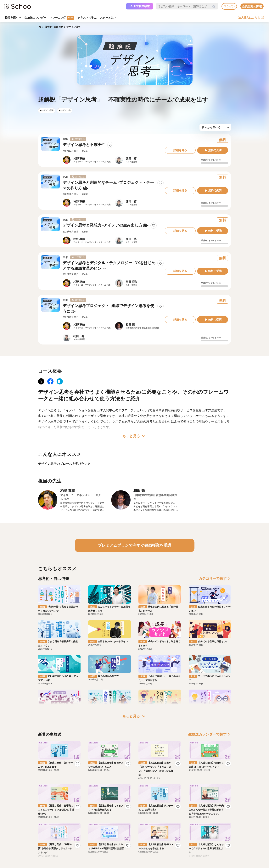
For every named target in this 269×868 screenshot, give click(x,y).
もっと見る (135, 436)
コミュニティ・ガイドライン (72, 841)
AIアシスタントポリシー (70, 852)
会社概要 (145, 830)
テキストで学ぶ (87, 18)
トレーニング (62, 18)
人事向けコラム (110, 836)
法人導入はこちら (251, 18)
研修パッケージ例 (111, 830)
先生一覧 (38, 847)
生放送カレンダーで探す (210, 698)
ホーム (37, 824)
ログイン (229, 6)
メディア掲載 (147, 847)
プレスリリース (148, 841)
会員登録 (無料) (252, 6)
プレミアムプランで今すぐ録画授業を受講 (135, 545)
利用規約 (62, 836)
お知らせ (38, 830)
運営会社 (145, 824)
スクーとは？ (108, 18)
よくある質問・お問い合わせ (72, 830)
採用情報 (145, 836)
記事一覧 (38, 852)
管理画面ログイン (111, 841)
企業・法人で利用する (114, 824)
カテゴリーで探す (215, 579)
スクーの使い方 (42, 841)
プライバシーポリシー (69, 847)
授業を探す (13, 18)
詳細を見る (180, 150)
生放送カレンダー (35, 18)
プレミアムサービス (68, 824)
